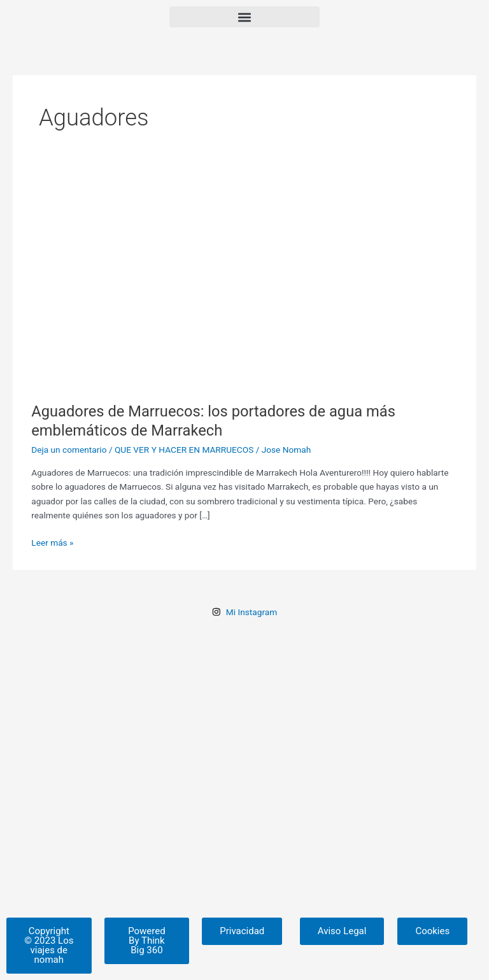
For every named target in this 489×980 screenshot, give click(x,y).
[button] (244, 17)
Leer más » (52, 542)
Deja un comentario (69, 450)
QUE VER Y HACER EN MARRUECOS (184, 450)
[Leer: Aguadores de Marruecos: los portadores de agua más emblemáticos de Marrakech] (244, 281)
